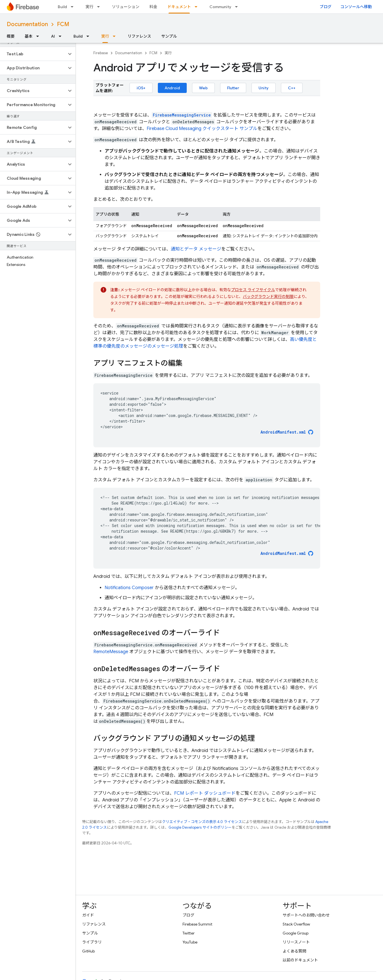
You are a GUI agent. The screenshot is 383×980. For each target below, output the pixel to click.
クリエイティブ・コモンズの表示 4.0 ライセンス (202, 822)
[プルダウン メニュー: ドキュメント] (198, 7)
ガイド (88, 915)
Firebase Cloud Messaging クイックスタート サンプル (202, 129)
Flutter (233, 88)
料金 (153, 7)
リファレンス (139, 36)
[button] (33, 54)
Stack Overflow (296, 924)
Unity (264, 88)
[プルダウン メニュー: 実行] (100, 7)
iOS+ (141, 88)
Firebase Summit (197, 924)
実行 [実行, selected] (105, 36)
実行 (89, 7)
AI (53, 36)
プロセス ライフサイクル (253, 290)
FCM (63, 24)
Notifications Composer (129, 588)
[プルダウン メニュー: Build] (74, 7)
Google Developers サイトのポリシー (200, 827)
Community (220, 7)
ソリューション (126, 7)
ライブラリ (92, 942)
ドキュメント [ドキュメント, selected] (179, 7)
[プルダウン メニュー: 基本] (39, 36)
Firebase (101, 53)
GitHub (88, 951)
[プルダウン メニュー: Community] (238, 7)
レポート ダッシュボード (205, 793)
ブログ (326, 7)
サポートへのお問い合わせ (306, 915)
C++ (292, 88)
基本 (29, 36)
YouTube (190, 942)
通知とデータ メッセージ (196, 249)
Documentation (27, 24)
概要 (11, 36)
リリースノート (296, 942)
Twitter (189, 933)
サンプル (169, 36)
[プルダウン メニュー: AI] (62, 36)
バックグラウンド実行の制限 (268, 297)
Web (203, 88)
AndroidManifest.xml (283, 432)
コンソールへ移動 (356, 7)
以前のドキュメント (300, 960)
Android (172, 88)
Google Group (296, 933)
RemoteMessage (111, 652)
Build (62, 7)
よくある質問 (294, 951)
